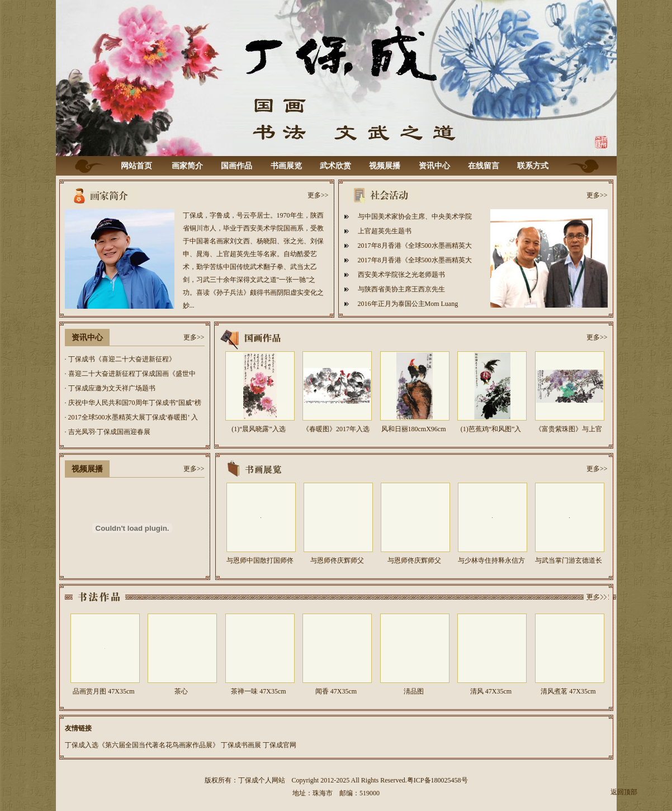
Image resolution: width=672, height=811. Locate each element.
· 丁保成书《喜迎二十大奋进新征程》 (120, 359)
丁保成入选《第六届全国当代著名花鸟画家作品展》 (142, 745)
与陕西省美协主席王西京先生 (401, 289)
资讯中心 (434, 166)
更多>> (318, 195)
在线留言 (484, 166)
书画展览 (286, 166)
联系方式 (533, 166)
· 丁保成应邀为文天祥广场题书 (110, 388)
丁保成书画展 (241, 745)
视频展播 (385, 166)
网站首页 (136, 166)
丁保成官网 (280, 745)
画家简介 (187, 166)
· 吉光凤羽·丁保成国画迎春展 (108, 432)
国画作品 (236, 166)
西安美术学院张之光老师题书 (401, 275)
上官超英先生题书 (385, 231)
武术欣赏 (335, 166)
